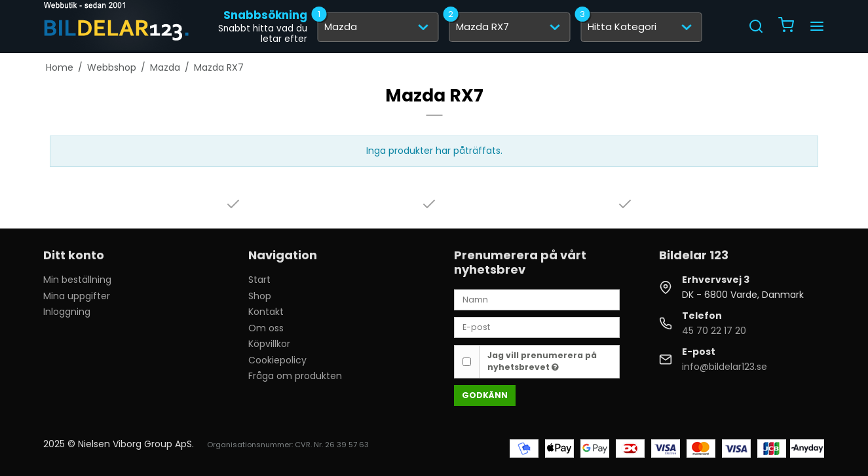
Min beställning (77, 280)
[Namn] (537, 299)
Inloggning (67, 312)
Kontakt (266, 312)
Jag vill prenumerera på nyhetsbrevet (542, 361)
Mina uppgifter (77, 296)
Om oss (266, 328)
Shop (260, 296)
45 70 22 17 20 (714, 331)
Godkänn (485, 395)
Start (259, 280)
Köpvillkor (269, 344)
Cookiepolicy (277, 360)
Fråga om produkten (295, 376)
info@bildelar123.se (725, 367)
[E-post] (537, 327)
